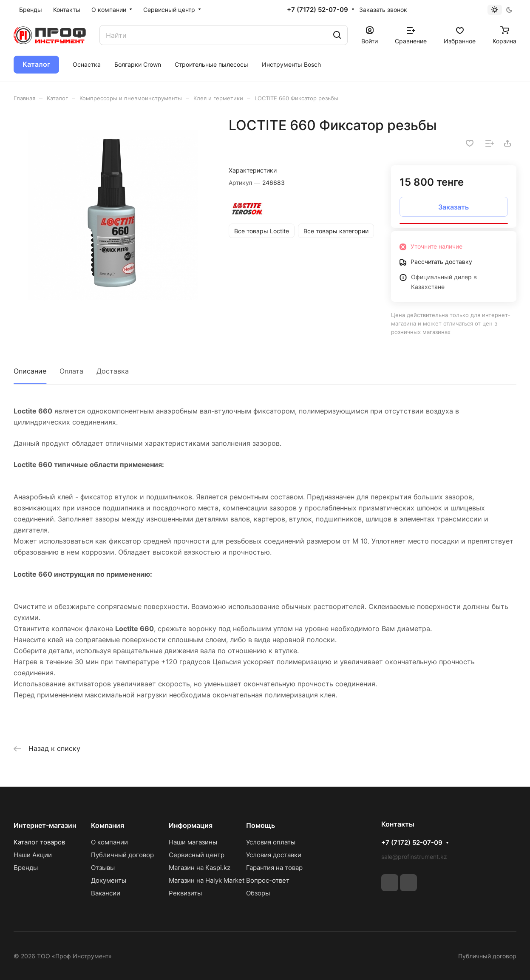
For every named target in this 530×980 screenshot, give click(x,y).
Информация (191, 825)
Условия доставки (274, 855)
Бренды (26, 868)
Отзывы (103, 868)
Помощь (261, 825)
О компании (109, 842)
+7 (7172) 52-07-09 (317, 10)
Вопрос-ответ (268, 880)
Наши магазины (193, 842)
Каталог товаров (39, 842)
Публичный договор (122, 855)
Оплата (71, 371)
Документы (109, 880)
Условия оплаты (271, 842)
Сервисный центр (197, 855)
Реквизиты (185, 893)
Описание (30, 371)
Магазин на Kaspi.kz (200, 868)
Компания (108, 825)
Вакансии (106, 893)
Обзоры (258, 893)
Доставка (113, 371)
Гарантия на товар (274, 868)
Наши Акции (33, 855)
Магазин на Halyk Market (207, 880)
